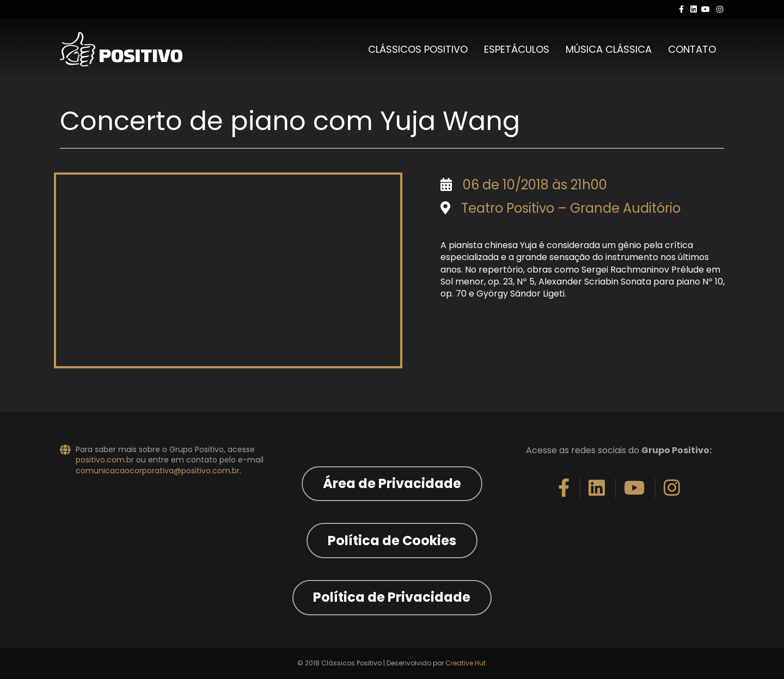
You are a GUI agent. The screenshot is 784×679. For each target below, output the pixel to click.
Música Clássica (609, 49)
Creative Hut (465, 663)
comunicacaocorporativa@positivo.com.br (158, 471)
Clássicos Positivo (418, 49)
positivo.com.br (105, 460)
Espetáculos (517, 49)
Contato (692, 49)
